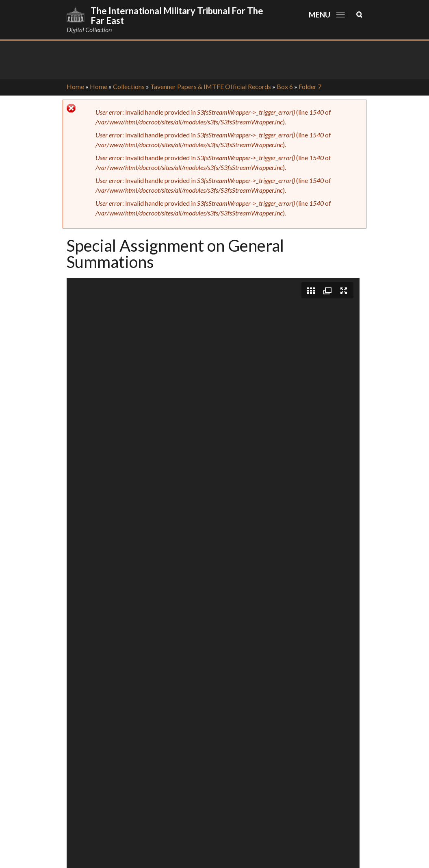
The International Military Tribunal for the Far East (177, 16)
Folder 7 (310, 86)
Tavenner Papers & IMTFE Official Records (211, 86)
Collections (129, 86)
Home (75, 86)
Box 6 (285, 86)
